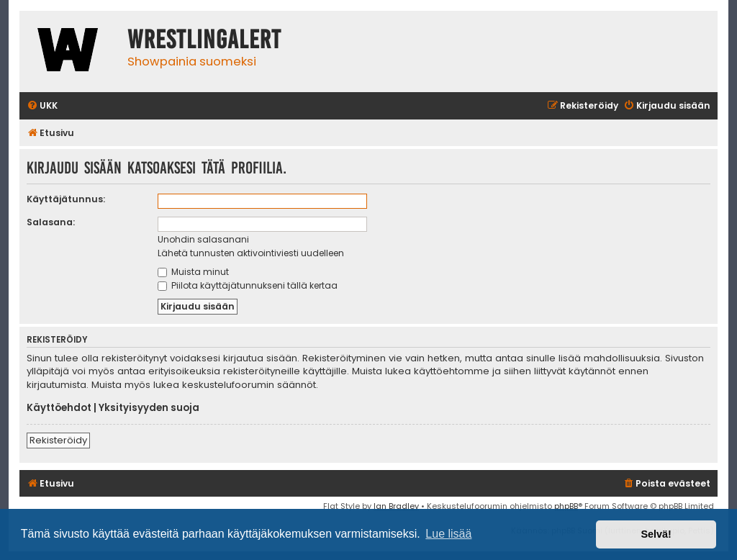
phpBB (566, 506)
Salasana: (51, 222)
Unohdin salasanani (203, 239)
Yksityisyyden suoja (149, 408)
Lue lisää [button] (448, 534)
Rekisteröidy (58, 440)
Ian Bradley (396, 506)
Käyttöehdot (59, 408)
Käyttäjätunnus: (66, 199)
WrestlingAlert (204, 40)
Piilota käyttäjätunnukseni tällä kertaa (248, 285)
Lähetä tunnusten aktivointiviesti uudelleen (251, 253)
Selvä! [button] (656, 534)
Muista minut (193, 272)
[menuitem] (42, 106)
